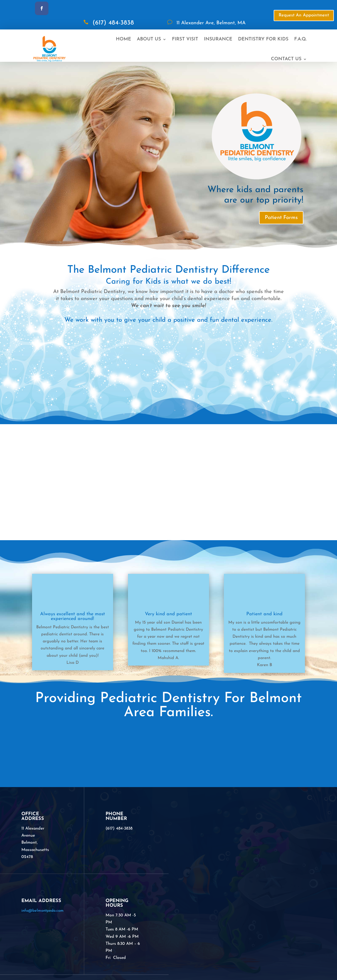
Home (124, 39)
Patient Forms (281, 218)
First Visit (185, 39)
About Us (149, 39)
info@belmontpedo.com (42, 911)
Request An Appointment (304, 15)
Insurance (218, 39)
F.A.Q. (301, 39)
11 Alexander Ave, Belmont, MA (211, 23)
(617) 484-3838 (113, 23)
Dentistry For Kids (263, 39)
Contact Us (286, 59)
